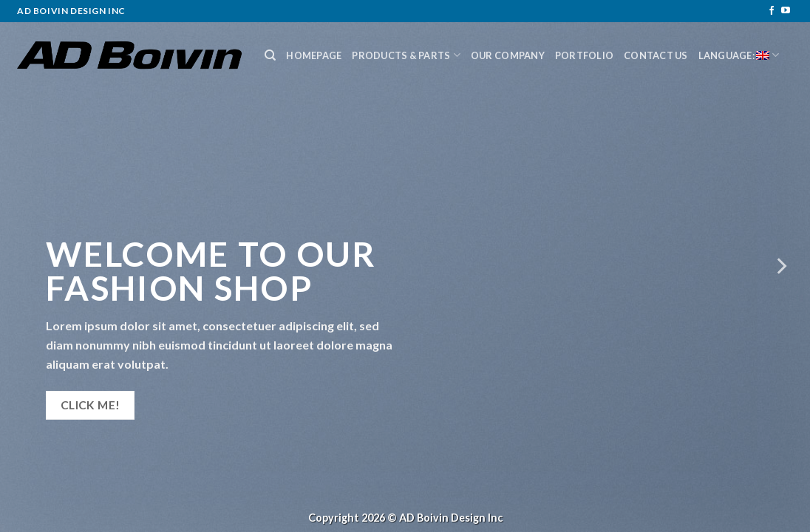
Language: (739, 55)
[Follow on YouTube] (786, 11)
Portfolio (584, 55)
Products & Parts (406, 55)
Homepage (314, 55)
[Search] (270, 55)
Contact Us (656, 55)
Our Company (508, 55)
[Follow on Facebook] (772, 11)
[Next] (780, 266)
